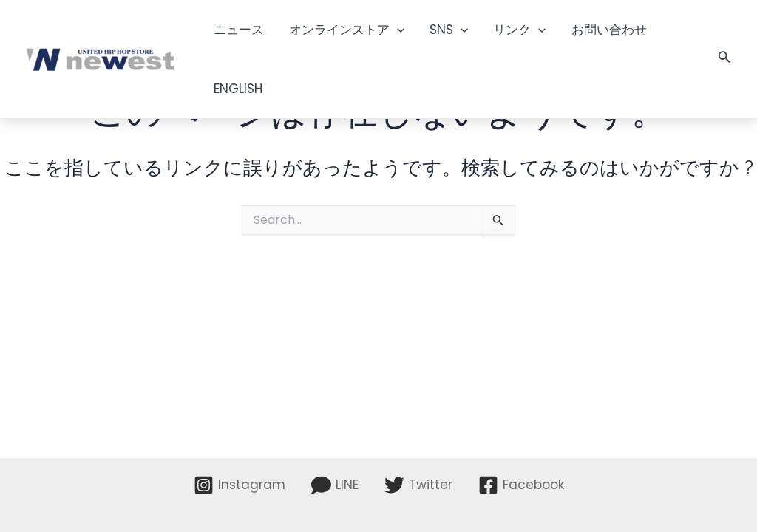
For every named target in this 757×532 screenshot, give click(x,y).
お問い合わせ (609, 30)
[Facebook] (521, 485)
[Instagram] (240, 485)
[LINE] (335, 485)
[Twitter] (418, 485)
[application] (397, 30)
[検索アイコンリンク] (724, 59)
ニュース (239, 30)
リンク (519, 30)
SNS (449, 30)
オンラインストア (347, 30)
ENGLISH (238, 89)
